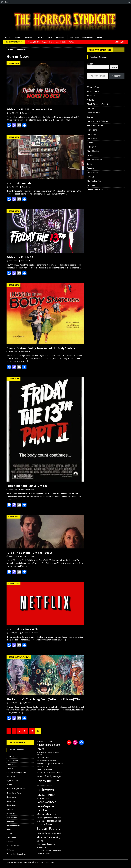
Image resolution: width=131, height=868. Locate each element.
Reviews (29, 37)
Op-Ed (90, 164)
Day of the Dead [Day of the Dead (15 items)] (42, 773)
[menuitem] (2, 2)
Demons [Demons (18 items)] (52, 773)
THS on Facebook (17, 743)
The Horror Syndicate (100, 50)
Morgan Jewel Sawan (30, 633)
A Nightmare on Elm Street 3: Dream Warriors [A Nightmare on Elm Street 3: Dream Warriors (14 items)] (48, 753)
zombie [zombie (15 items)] (39, 853)
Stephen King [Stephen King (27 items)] (54, 837)
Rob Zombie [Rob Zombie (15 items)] (41, 824)
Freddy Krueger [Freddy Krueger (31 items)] (53, 776)
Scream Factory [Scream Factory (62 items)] (48, 829)
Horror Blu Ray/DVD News (97, 121)
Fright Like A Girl (94, 113)
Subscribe (117, 76)
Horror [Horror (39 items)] (51, 795)
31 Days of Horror (94, 87)
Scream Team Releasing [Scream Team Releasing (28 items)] (49, 833)
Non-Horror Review (95, 160)
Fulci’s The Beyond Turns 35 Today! (29, 553)
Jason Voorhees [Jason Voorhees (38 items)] (46, 802)
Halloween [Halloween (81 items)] (45, 790)
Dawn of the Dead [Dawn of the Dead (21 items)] (44, 769)
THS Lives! (91, 185)
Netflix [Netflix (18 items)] (39, 818)
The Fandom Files (94, 181)
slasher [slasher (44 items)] (41, 837)
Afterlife (91, 100)
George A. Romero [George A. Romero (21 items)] (45, 785)
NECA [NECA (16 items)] (55, 815)
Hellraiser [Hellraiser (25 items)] (41, 795)
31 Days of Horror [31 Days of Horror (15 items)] (43, 742)
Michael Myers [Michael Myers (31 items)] (45, 814)
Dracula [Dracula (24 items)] (59, 773)
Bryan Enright (27, 187)
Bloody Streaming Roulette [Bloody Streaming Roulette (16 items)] (46, 761)
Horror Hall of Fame (95, 126)
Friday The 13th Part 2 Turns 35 (27, 486)
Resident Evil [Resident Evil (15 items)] (41, 821)
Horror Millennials (19, 183)
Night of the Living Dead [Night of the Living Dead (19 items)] (52, 818)
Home (8, 37)
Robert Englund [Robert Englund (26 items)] (54, 821)
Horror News (92, 138)
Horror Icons (92, 130)
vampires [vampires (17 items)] (48, 850)
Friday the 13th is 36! (20, 257)
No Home (91, 155)
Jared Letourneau (27, 489)
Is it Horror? (92, 147)
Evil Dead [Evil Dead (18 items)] (40, 777)
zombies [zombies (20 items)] (47, 853)
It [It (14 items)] (56, 796)
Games (90, 117)
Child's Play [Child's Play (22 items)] (58, 764)
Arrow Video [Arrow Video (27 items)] (43, 758)
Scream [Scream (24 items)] (50, 824)
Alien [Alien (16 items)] (51, 741)
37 (25, 731)
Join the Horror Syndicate (81, 37)
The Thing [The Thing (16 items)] (40, 850)
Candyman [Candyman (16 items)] (48, 764)
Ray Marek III (26, 113)
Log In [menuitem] (8, 2)
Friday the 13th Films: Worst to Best (30, 109)
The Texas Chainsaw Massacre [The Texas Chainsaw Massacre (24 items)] (46, 846)
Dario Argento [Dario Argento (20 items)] (43, 767)
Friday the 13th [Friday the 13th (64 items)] (48, 781)
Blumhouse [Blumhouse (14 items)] (40, 764)
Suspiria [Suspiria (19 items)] (40, 841)
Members (60, 37)
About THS (92, 96)
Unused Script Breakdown (98, 190)
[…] (69, 120)
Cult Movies (92, 109)
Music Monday (93, 151)
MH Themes (50, 862)
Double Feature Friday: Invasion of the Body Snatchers (42, 348)
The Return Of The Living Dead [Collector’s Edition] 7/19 (43, 699)
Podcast (18, 37)
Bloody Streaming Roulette (98, 104)
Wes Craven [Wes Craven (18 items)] (57, 850)
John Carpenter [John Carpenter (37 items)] (46, 806)
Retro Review (92, 173)
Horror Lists (92, 134)
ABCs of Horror (93, 91)
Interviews (91, 143)
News (40, 37)
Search (90, 64)
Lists (50, 37)
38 (32, 731)
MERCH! (100, 37)
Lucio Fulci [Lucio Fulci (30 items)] (42, 810)
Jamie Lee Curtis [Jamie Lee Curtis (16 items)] (43, 799)
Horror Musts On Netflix (23, 629)
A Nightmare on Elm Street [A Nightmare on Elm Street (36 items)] (48, 747)
